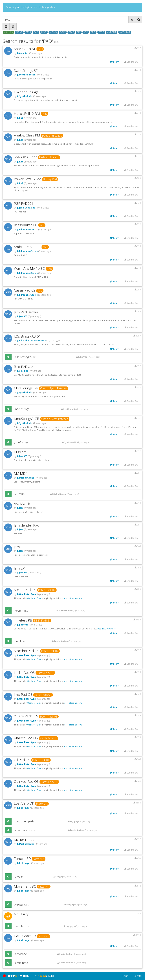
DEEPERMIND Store (106, 629)
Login (125, 976)
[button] (8, 357)
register (16, 7)
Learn (115, 62)
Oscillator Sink (34, 598)
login (28, 7)
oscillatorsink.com (73, 598)
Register (138, 976)
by (45, 976)
